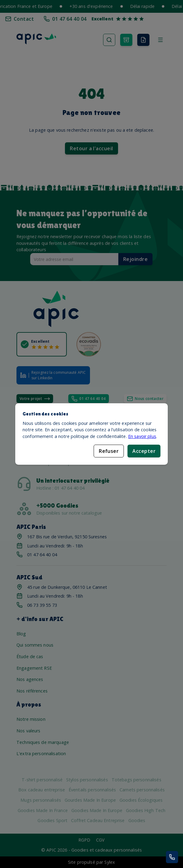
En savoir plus (142, 436)
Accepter (144, 451)
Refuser (109, 451)
